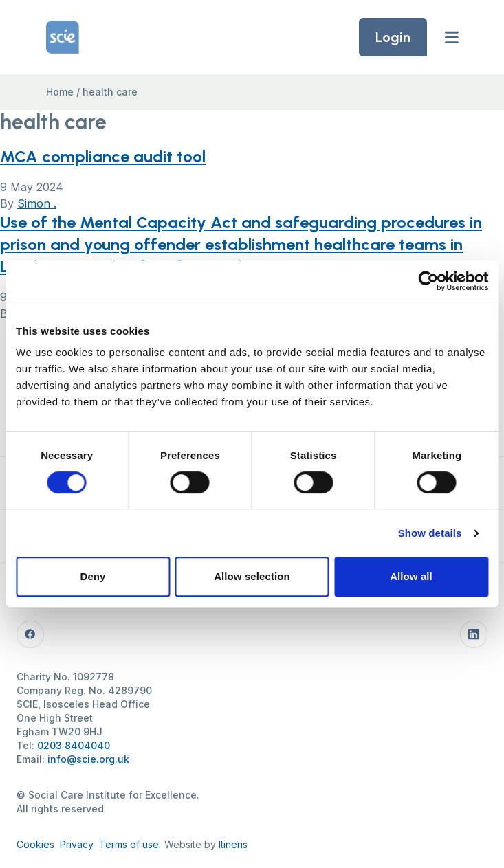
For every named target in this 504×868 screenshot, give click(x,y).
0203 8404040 (74, 745)
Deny (92, 576)
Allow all (411, 576)
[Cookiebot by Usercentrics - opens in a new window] (428, 281)
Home (60, 92)
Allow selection (252, 576)
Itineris (233, 844)
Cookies (35, 844)
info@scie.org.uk (88, 759)
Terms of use (129, 844)
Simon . (37, 203)
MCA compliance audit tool (103, 156)
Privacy (77, 844)
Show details (430, 533)
